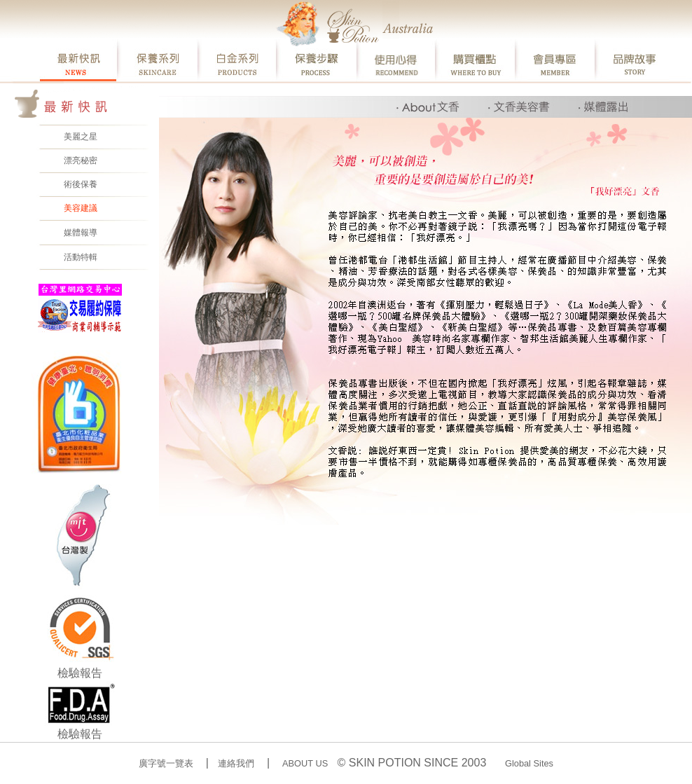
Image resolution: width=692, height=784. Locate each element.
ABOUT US (305, 763)
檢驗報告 (80, 673)
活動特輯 (81, 257)
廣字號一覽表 (166, 763)
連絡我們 (236, 763)
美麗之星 (81, 136)
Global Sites (529, 763)
